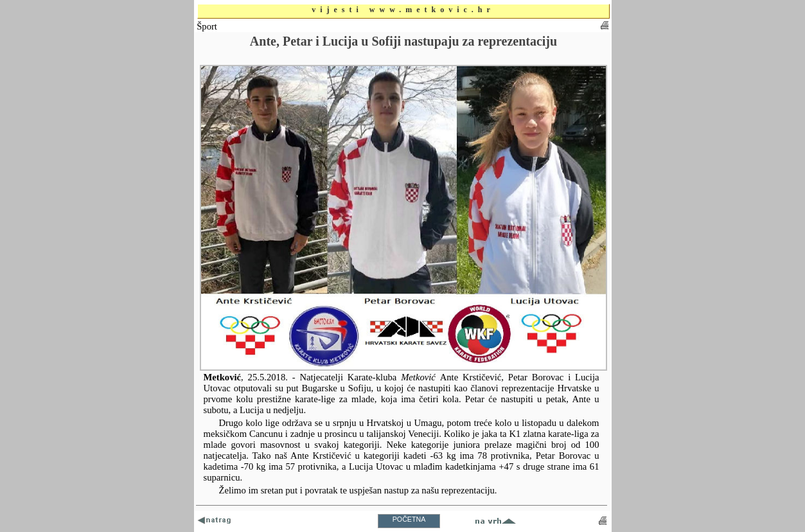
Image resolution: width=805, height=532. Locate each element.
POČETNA (409, 519)
